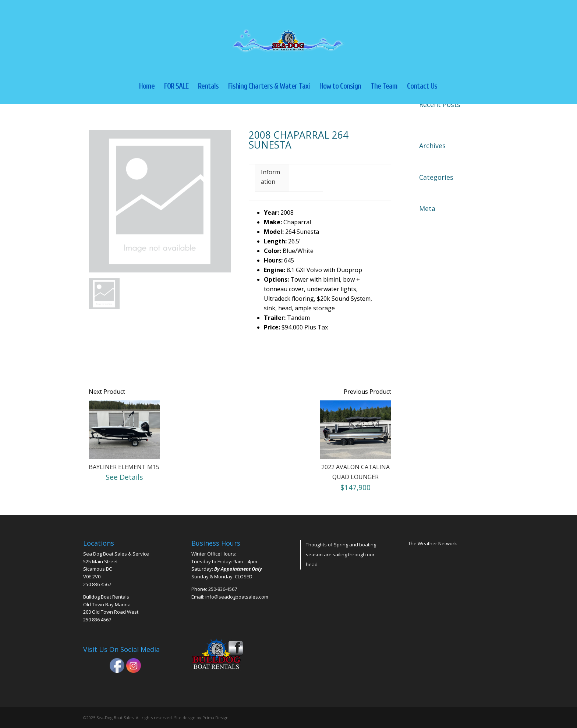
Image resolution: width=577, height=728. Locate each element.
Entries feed (436, 233)
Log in (428, 220)
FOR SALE (176, 87)
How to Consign (340, 87)
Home (147, 87)
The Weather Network (433, 543)
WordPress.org (440, 259)
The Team (384, 87)
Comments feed (441, 246)
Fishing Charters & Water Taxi (269, 87)
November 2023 (441, 157)
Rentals (208, 87)
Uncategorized (439, 189)
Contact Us (422, 87)
